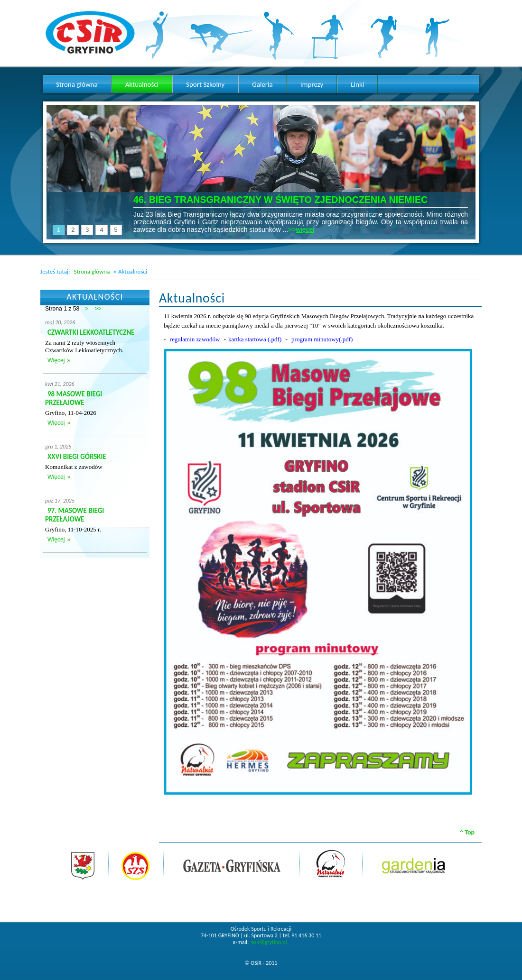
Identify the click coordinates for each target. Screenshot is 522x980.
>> (98, 309)
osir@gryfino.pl (269, 942)
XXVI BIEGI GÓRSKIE (77, 457)
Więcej (56, 360)
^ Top (467, 832)
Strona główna (92, 271)
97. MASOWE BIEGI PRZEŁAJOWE (75, 515)
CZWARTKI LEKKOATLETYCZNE (91, 332)
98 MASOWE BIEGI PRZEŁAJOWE (74, 398)
